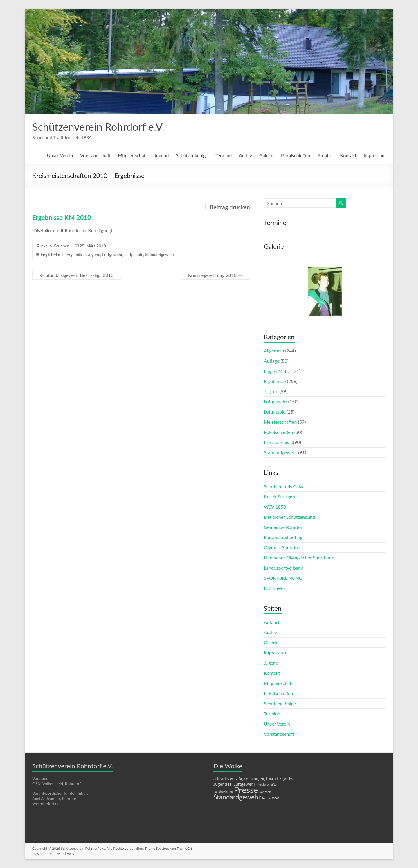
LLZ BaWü (274, 588)
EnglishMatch (53, 254)
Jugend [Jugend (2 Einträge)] (220, 784)
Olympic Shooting (282, 547)
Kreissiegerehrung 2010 (215, 275)
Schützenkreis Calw (284, 486)
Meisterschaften (280, 422)
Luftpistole (134, 254)
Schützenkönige (192, 155)
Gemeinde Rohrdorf (284, 527)
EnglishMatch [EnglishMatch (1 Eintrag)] (270, 779)
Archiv (245, 155)
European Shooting (283, 537)
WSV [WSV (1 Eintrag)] (275, 798)
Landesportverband (284, 568)
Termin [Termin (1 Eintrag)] (266, 798)
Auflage (272, 361)
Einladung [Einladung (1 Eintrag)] (253, 779)
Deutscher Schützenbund (290, 517)
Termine (224, 155)
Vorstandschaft (95, 155)
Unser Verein (60, 155)
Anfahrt (325, 155)
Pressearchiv (276, 442)
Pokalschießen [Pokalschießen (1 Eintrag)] (223, 792)
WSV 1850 (275, 507)
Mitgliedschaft (133, 155)
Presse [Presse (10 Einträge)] (246, 790)
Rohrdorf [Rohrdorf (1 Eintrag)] (265, 792)
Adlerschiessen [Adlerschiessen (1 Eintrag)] (224, 779)
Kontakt (348, 155)
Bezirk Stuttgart (280, 496)
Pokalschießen (296, 155)
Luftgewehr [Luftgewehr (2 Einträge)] (244, 784)
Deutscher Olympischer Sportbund (299, 558)
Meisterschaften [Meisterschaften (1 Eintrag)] (267, 784)
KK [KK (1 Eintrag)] (230, 784)
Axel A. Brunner (55, 246)
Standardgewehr (160, 254)
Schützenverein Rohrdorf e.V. (98, 127)
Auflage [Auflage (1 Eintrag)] (240, 779)
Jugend (162, 155)
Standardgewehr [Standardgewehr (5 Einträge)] (237, 797)
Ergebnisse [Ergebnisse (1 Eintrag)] (287, 779)
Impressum (375, 155)
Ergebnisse (76, 254)
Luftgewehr (112, 254)
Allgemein (274, 351)
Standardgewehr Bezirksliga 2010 (77, 275)
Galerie (266, 155)
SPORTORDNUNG (283, 578)
